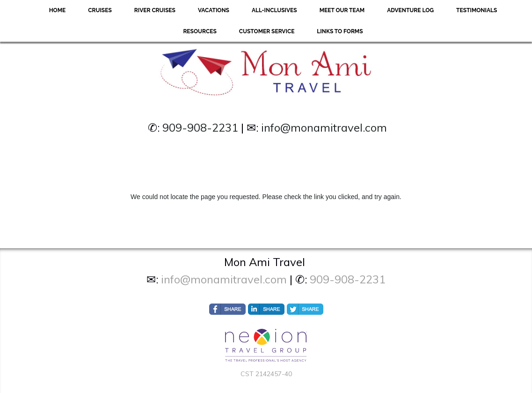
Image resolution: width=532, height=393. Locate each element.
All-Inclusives (274, 10)
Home (58, 10)
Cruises (100, 10)
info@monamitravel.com (324, 127)
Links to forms (340, 31)
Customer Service (267, 31)
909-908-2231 (200, 127)
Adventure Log (410, 10)
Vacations (214, 10)
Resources (200, 31)
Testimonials (477, 10)
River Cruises (155, 10)
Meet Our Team (342, 10)
